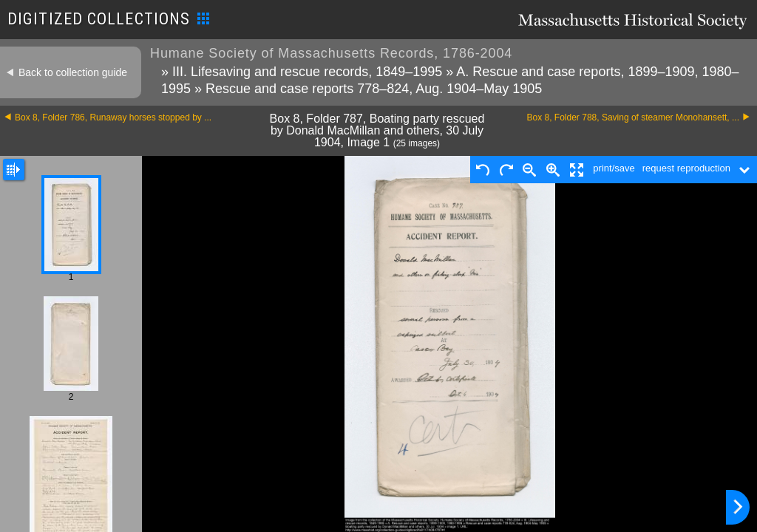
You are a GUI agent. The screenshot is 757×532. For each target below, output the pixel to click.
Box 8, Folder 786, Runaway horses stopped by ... (113, 117)
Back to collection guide (73, 72)
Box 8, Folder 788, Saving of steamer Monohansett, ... (634, 117)
